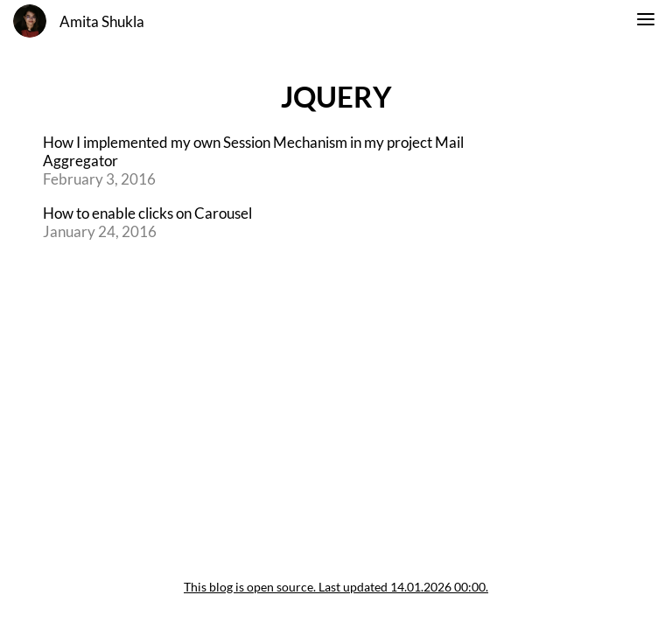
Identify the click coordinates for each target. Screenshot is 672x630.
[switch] (646, 22)
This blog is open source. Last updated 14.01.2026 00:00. (336, 587)
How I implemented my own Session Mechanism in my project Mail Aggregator (253, 151)
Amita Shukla (102, 21)
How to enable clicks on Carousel (147, 213)
